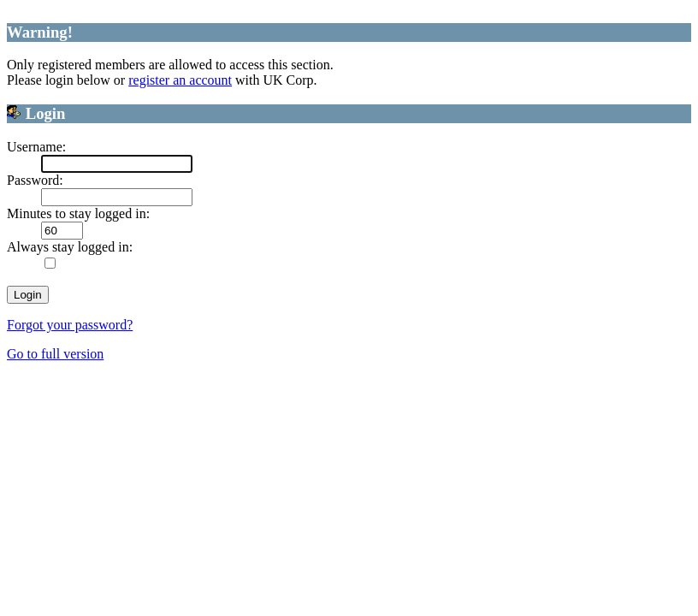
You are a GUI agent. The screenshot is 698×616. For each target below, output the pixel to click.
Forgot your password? (70, 325)
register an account (180, 80)
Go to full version (55, 354)
